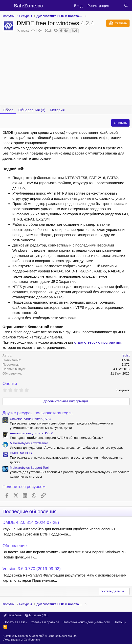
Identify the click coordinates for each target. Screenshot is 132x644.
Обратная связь (15, 622)
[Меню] (7, 6)
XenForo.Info (32, 640)
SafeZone (12, 615)
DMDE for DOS (21, 453)
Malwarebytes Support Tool (29, 468)
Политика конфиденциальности (87, 622)
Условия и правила (45, 622)
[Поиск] (126, 6)
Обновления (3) (32, 110)
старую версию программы (97, 342)
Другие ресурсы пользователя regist (38, 413)
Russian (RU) (37, 615)
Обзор (8, 110)
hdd (74, 31)
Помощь (120, 622)
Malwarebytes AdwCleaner (29, 443)
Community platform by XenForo (40, 636)
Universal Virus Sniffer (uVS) (30, 419)
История (57, 110)
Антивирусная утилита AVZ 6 (32, 433)
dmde (64, 31)
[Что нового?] (116, 6)
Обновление (15, 546)
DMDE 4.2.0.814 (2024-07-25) (31, 522)
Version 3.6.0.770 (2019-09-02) (32, 569)
